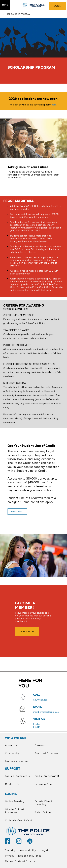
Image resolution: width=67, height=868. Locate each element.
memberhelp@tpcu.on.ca (46, 712)
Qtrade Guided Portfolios (14, 811)
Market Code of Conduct (21, 861)
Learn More (17, 511)
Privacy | (10, 856)
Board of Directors (47, 753)
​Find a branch (37, 725)
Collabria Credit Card (19, 820)
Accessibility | (29, 850)
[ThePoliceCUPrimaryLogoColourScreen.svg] (33, 5)
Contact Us (12, 784)
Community (12, 753)
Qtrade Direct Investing (43, 803)
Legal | (46, 850)
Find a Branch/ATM (47, 776)
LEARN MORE (27, 631)
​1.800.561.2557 (41, 700)
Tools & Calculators (17, 776)
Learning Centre (45, 784)
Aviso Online (43, 812)
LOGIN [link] (58, 6)
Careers (40, 745)
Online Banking (15, 801)
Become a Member (17, 761)
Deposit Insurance (30, 856)
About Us (11, 745)
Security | (11, 850)
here (54, 105)
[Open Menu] (5, 5)
